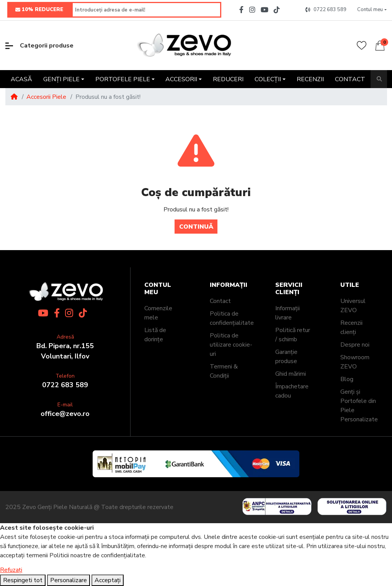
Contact (220, 301)
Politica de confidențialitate (232, 318)
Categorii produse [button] (39, 46)
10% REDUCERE (39, 10)
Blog (347, 379)
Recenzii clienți (351, 327)
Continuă (196, 227)
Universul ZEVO (353, 306)
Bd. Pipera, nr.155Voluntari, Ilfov (65, 351)
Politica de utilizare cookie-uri (231, 345)
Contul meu (158, 289)
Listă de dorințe (155, 335)
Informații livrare (287, 313)
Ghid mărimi (291, 374)
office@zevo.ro (65, 414)
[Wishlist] (362, 45)
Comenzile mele (158, 313)
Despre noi (355, 345)
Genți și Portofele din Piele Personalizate (359, 406)
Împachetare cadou (292, 391)
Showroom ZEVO (355, 362)
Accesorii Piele (46, 97)
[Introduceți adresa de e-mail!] (147, 10)
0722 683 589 (65, 385)
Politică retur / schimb (293, 335)
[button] (372, 10)
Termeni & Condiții (224, 371)
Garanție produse (286, 357)
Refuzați (11, 570)
